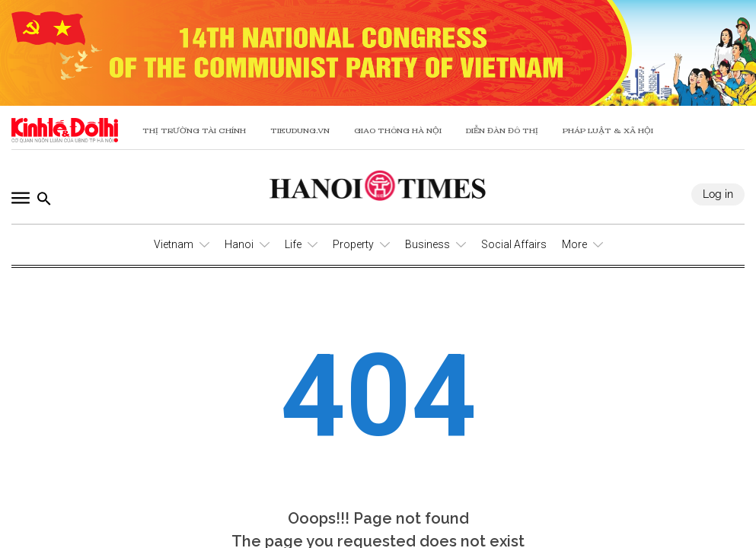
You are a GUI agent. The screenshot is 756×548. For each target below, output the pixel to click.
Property (353, 244)
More (574, 244)
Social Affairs (514, 244)
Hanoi (239, 244)
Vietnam (174, 244)
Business (427, 244)
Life (293, 244)
